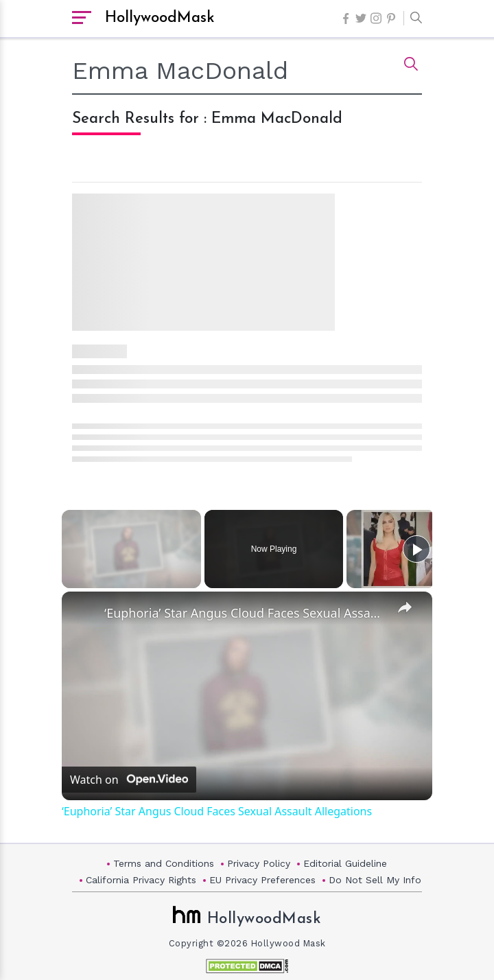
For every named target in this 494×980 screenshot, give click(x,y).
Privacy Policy (259, 863)
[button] (413, 19)
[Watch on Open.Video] (129, 780)
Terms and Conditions (164, 863)
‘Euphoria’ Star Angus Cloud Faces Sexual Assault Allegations (245, 613)
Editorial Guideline (345, 863)
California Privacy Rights (141, 880)
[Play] (416, 549)
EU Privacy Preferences (262, 880)
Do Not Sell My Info (375, 880)
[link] (84, 614)
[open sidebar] (82, 19)
